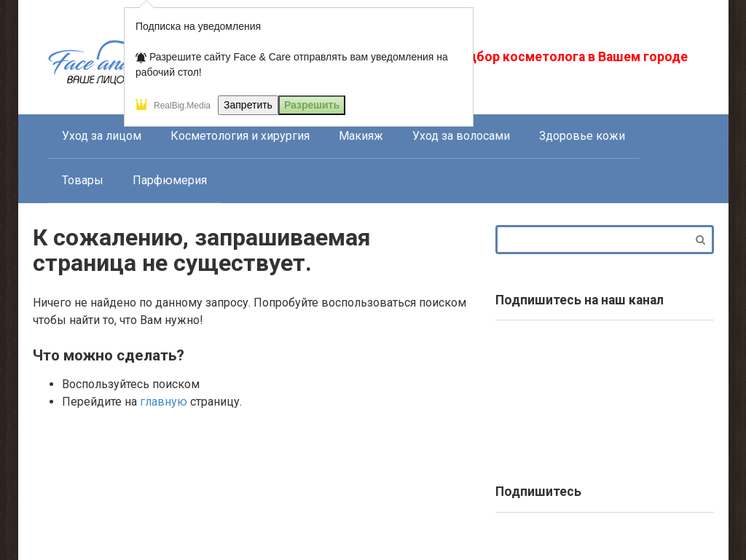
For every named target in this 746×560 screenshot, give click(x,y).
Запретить (248, 105)
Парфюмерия (170, 180)
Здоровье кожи (582, 136)
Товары (83, 180)
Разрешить (312, 105)
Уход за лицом (102, 136)
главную (164, 402)
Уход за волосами (461, 136)
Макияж (361, 136)
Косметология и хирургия (240, 136)
